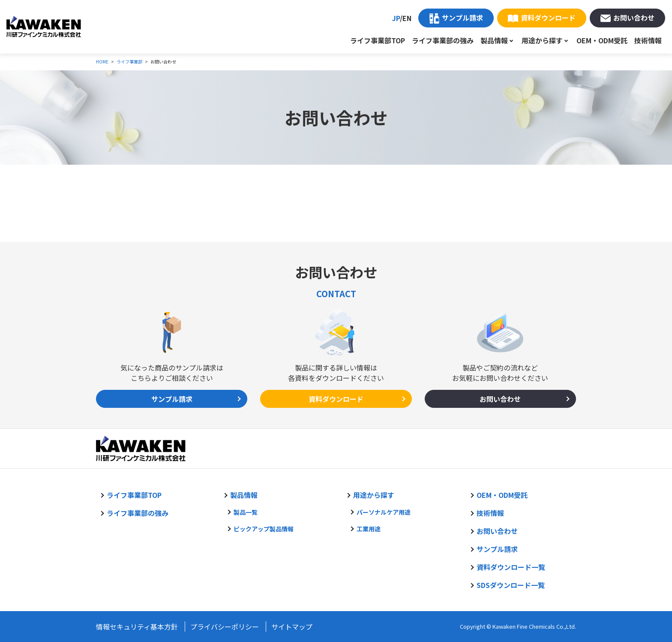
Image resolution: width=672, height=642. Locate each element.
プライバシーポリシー (225, 627)
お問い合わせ (634, 18)
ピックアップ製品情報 (264, 529)
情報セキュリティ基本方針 (137, 627)
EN (407, 18)
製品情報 (494, 40)
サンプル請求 (462, 18)
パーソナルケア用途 (384, 512)
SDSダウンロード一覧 (511, 585)
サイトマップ (292, 627)
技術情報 (648, 40)
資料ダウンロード (548, 18)
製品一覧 (246, 512)
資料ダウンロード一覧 (511, 567)
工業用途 (369, 529)
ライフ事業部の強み (443, 40)
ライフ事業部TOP (378, 40)
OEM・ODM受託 (602, 40)
